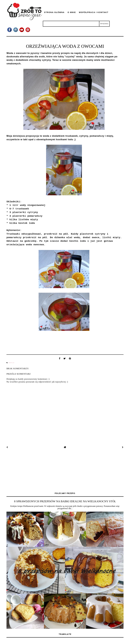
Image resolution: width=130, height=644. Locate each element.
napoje (11, 363)
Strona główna (54, 12)
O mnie (72, 12)
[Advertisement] (65, 471)
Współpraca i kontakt (94, 12)
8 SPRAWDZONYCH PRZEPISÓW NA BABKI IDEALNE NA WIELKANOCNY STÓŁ (65, 501)
